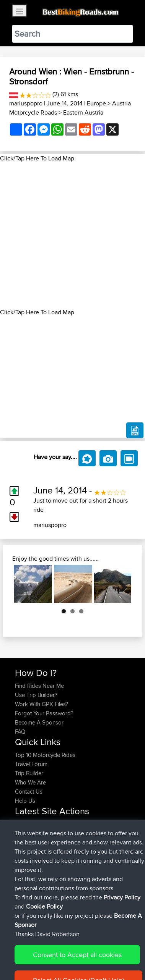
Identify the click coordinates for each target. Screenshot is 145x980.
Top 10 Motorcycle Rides (45, 755)
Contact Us (29, 792)
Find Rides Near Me (39, 686)
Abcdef (25, 888)
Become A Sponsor (39, 722)
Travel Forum (31, 764)
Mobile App (111, 851)
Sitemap (86, 950)
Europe (96, 103)
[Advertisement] (72, 235)
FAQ (20, 732)
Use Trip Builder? (36, 695)
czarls (23, 842)
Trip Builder (29, 773)
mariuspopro (26, 103)
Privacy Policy (117, 950)
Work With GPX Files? (42, 704)
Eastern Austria (83, 112)
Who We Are (30, 782)
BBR (61, 824)
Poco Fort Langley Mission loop (54, 860)
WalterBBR (29, 833)
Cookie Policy (23, 960)
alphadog (28, 879)
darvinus (26, 824)
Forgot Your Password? (44, 713)
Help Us (25, 801)
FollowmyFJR (32, 851)
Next (120, 584)
